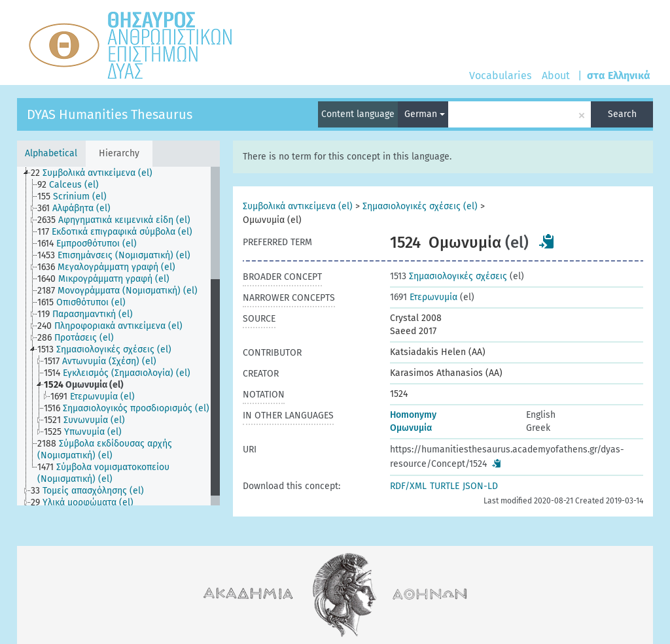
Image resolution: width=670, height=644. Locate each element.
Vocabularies (500, 76)
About (556, 76)
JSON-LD (480, 486)
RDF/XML (408, 486)
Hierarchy (119, 153)
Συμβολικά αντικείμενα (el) (298, 206)
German (425, 114)
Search (622, 114)
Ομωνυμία (411, 428)
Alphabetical (51, 153)
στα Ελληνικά (619, 76)
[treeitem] (97, 173)
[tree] (118, 336)
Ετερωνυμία (424, 297)
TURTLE (445, 486)
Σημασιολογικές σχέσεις (449, 276)
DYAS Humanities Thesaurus (110, 114)
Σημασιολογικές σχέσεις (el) (420, 206)
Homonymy (413, 415)
